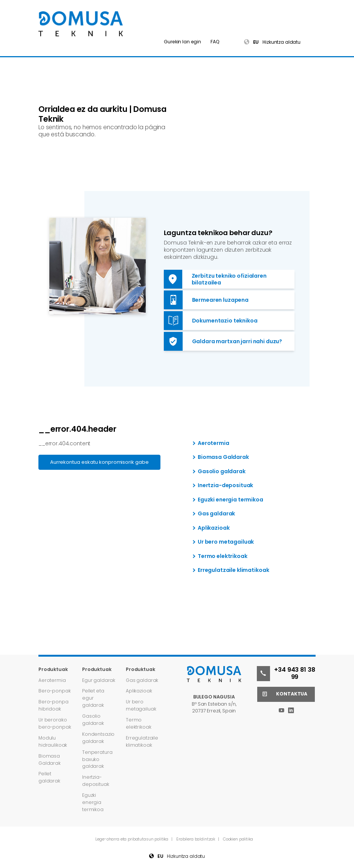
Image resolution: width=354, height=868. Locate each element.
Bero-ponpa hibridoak (53, 705)
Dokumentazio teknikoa (211, 321)
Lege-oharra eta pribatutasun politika (132, 839)
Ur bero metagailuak (226, 542)
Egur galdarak (99, 680)
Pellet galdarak (49, 777)
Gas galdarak (216, 514)
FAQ (215, 42)
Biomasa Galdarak (223, 457)
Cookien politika (238, 839)
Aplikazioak (214, 528)
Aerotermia (214, 443)
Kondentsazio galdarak (98, 738)
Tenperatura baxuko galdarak (97, 759)
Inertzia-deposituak (225, 486)
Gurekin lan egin (182, 42)
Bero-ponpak (54, 691)
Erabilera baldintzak (196, 839)
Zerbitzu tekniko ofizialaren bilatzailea (215, 279)
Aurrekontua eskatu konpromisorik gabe (99, 462)
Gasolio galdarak (222, 472)
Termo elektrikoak (223, 556)
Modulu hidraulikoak (53, 741)
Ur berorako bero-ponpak (55, 723)
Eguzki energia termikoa (230, 500)
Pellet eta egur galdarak (93, 698)
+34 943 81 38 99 (286, 674)
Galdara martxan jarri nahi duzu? (223, 341)
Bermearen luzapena (206, 300)
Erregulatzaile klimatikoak (233, 570)
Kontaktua (282, 694)
